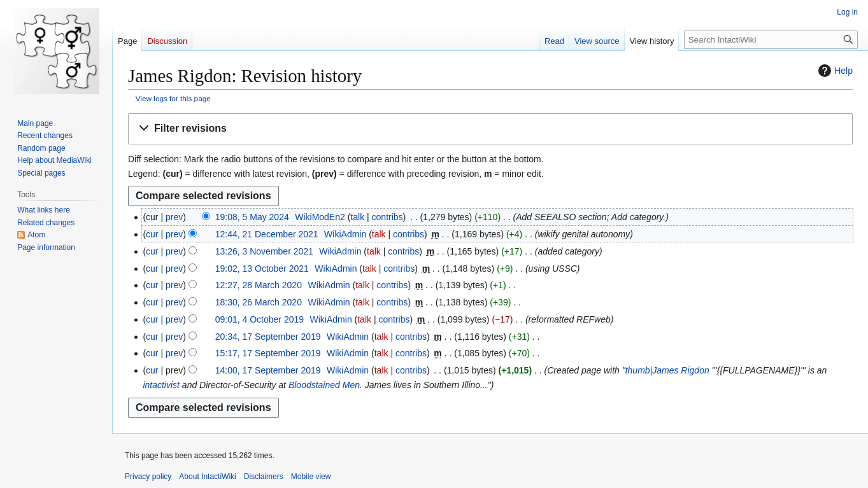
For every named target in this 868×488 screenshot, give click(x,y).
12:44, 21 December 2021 (267, 234)
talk (357, 217)
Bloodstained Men (324, 385)
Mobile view (311, 477)
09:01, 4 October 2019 (260, 319)
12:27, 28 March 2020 (259, 285)
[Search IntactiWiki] (771, 40)
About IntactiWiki (207, 477)
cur (152, 234)
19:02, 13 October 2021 (262, 268)
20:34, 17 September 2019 (268, 337)
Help (834, 71)
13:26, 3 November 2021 (264, 251)
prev (174, 217)
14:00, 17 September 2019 (268, 370)
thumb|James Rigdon (667, 370)
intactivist (161, 385)
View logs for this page (173, 98)
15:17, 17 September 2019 (268, 353)
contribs (388, 217)
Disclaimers (264, 477)
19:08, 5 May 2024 (252, 217)
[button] (490, 129)
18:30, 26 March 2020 (259, 302)
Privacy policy (148, 477)
